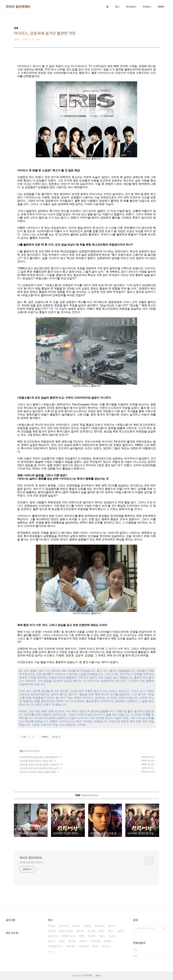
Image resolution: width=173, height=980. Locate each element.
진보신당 (54, 936)
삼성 (96, 946)
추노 (102, 931)
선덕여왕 (96, 941)
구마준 (77, 926)
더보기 (51, 952)
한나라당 (65, 926)
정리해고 (71, 946)
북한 (83, 936)
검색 (164, 929)
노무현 (92, 931)
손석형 (53, 931)
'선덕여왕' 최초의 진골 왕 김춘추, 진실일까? (39, 764)
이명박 (93, 936)
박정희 (73, 941)
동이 (103, 936)
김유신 (121, 931)
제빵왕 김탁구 (69, 936)
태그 (117, 7)
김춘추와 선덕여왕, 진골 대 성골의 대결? (38, 772)
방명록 (161, 7)
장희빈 (108, 941)
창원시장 (85, 946)
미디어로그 (131, 7)
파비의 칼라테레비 (18, 7)
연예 (21, 751)
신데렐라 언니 (56, 946)
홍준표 (88, 926)
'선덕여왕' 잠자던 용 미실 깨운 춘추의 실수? (39, 768)
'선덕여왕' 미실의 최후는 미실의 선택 (36, 761)
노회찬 (113, 936)
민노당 (112, 926)
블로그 (53, 941)
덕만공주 (107, 946)
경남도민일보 (67, 931)
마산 (111, 931)
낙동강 (53, 926)
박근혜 (81, 931)
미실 (63, 941)
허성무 (84, 941)
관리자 (98, 976)
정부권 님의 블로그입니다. (32, 862)
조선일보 (100, 926)
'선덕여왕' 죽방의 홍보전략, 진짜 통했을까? (39, 757)
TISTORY (88, 976)
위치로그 (147, 7)
